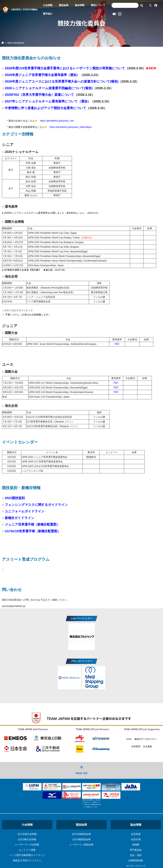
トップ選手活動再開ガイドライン (27, 855)
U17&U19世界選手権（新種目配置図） (33, 531)
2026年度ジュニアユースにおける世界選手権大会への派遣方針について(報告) (62, 81)
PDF (117, 344)
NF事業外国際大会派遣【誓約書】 (22, 270)
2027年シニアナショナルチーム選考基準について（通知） (48, 101)
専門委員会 (136, 850)
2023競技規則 (15, 498)
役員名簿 (136, 839)
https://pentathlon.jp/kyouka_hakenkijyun (71, 127)
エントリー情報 (27, 850)
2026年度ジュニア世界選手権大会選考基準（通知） (42, 75)
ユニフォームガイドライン (25, 511)
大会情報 (48, 5)
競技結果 (64, 5)
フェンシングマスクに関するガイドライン (36, 505)
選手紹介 (48, 14)
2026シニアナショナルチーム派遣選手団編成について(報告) (49, 88)
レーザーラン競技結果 (81, 845)
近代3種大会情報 (27, 839)
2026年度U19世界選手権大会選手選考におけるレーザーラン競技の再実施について (65, 68)
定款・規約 (136, 855)
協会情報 (80, 5)
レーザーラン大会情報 (27, 845)
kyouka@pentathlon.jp (14, 606)
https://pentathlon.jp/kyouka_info (57, 121)
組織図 (136, 845)
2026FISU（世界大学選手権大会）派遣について (39, 95)
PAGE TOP (81, 770)
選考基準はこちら (75, 213)
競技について (98, 5)
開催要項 (91, 457)
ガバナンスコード (136, 866)
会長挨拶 (136, 834)
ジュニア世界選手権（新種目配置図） (32, 524)
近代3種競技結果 (81, 839)
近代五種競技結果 (81, 834)
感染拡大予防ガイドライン (27, 861)
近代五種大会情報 (27, 834)
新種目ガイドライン (20, 518)
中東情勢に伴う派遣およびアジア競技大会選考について (46, 108)
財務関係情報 (136, 861)
